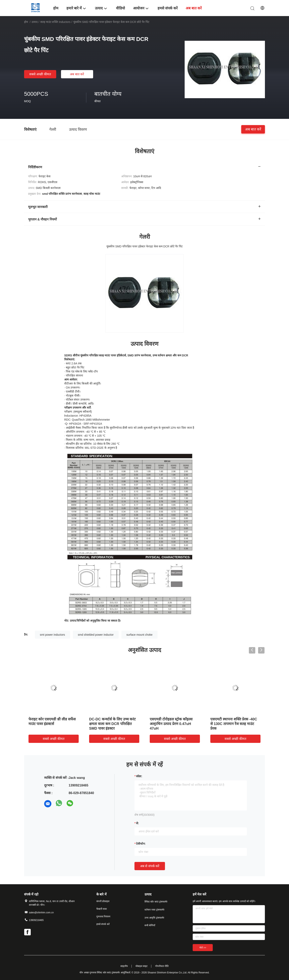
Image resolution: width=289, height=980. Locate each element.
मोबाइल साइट (141, 966)
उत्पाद (35, 22)
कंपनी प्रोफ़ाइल (103, 901)
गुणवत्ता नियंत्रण (103, 917)
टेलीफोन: (141, 844)
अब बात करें (77, 74)
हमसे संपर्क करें (103, 924)
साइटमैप (124, 966)
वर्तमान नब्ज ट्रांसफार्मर (154, 910)
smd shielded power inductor (96, 635)
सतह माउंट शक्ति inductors (55, 22)
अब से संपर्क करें (150, 866)
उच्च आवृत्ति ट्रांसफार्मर (154, 918)
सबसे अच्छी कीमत (40, 74)
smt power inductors (52, 635)
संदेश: (139, 776)
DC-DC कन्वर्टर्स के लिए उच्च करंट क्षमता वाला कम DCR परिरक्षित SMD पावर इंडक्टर (112, 724)
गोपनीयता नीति (162, 966)
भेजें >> (203, 948)
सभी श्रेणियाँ (150, 925)
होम (26, 22)
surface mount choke (139, 635)
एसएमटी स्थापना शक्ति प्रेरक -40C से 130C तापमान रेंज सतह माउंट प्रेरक (234, 724)
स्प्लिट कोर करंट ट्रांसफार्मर (156, 902)
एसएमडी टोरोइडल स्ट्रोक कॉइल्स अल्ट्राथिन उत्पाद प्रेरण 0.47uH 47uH (171, 724)
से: (137, 823)
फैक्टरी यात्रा (102, 909)
